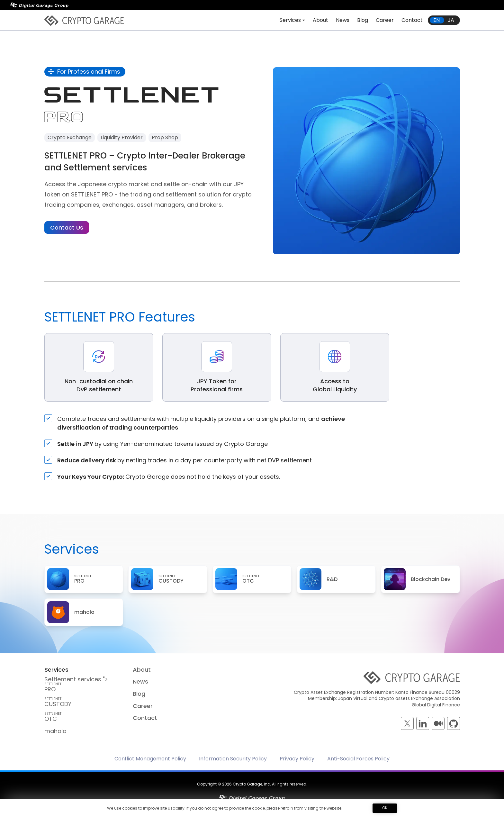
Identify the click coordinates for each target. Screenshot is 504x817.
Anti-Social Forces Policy (358, 759)
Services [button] (290, 20)
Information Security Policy (233, 759)
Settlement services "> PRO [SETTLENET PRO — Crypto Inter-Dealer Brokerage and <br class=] (84, 684)
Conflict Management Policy (150, 759)
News (343, 20)
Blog (363, 20)
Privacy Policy (297, 759)
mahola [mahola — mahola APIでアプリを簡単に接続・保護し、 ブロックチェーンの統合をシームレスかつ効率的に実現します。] (55, 731)
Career (385, 20)
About (320, 20)
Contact (412, 20)
